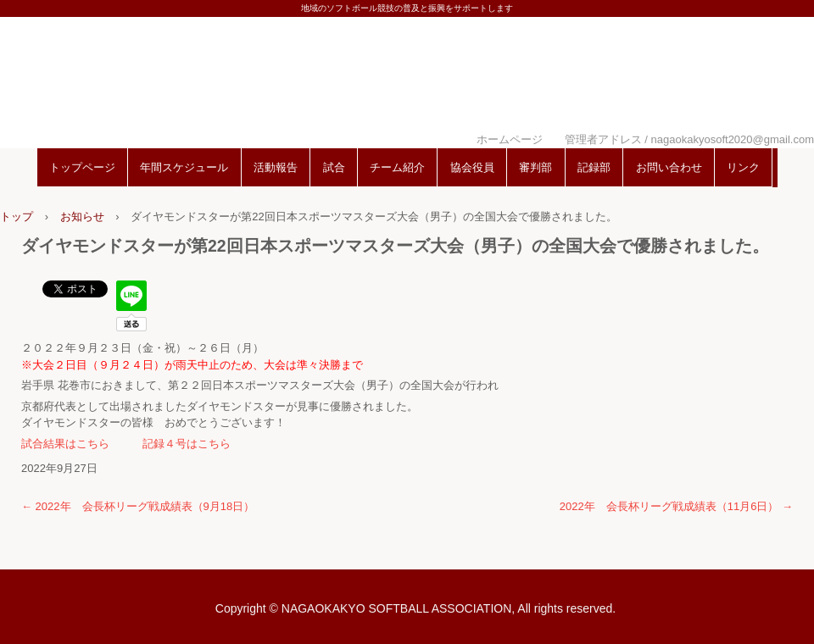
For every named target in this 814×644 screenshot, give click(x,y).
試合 (334, 167)
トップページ (82, 167)
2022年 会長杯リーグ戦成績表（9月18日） (138, 506)
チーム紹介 (397, 167)
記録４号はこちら (187, 444)
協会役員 (472, 167)
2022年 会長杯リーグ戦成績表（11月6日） (676, 506)
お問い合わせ (669, 167)
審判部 (535, 167)
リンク (743, 167)
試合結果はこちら (65, 444)
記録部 (594, 167)
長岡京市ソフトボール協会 (407, 78)
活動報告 (276, 167)
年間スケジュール (184, 167)
